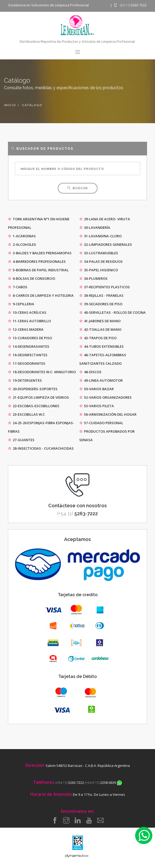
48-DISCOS (90, 372)
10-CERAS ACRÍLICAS (27, 312)
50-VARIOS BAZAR (96, 389)
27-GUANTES (21, 440)
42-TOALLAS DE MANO (100, 329)
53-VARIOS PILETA (97, 406)
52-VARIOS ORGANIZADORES (105, 397)
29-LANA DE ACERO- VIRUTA (105, 219)
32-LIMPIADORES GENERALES (106, 244)
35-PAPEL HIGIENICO (99, 270)
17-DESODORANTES (27, 363)
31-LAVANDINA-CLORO (100, 236)
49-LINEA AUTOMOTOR (101, 380)
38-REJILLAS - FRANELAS (101, 295)
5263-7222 (77, 514)
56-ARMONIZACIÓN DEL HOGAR (108, 414)
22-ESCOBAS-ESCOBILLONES (34, 406)
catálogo (32, 105)
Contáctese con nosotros (77, 506)
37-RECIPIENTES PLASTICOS (105, 287)
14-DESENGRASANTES (29, 346)
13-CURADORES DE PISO (30, 338)
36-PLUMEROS (93, 278)
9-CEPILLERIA (21, 304)
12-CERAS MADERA (26, 329)
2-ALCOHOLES (22, 244)
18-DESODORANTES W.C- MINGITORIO (42, 372)
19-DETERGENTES (25, 380)
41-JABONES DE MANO (100, 321)
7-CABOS (18, 287)
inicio (10, 105)
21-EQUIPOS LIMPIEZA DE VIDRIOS (38, 397)
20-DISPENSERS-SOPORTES (33, 389)
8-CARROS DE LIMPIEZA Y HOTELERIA (41, 295)
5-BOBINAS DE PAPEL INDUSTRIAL (38, 270)
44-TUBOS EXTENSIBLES (101, 346)
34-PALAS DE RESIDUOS (101, 261)
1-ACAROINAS (22, 236)
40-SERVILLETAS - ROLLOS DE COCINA (112, 312)
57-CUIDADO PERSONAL (101, 423)
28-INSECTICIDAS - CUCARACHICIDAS (41, 448)
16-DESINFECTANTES (28, 355)
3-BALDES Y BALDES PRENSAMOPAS (40, 253)
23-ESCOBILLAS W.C (26, 414)
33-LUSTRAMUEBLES (99, 253)
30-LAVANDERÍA (95, 227)
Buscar (77, 188)
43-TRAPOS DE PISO (98, 338)
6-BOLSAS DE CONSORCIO (32, 278)
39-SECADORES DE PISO (101, 304)
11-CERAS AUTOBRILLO (29, 321)
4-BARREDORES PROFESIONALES (37, 261)
